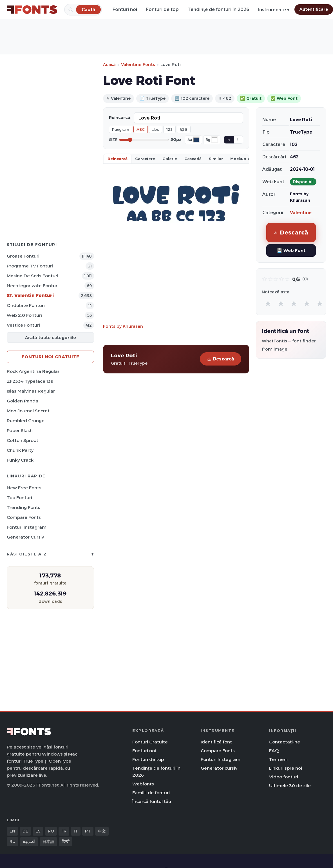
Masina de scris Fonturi (33, 276)
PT (88, 831)
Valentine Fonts (138, 64)
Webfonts (143, 784)
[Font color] (196, 140)
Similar (216, 159)
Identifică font (216, 742)
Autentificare (314, 9)
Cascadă (193, 159)
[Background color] (214, 140)
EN (12, 831)
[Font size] (144, 140)
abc (156, 129)
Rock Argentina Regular (33, 371)
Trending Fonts (24, 507)
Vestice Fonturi (23, 325)
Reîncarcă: (120, 118)
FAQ (274, 751)
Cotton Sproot (23, 440)
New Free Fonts (24, 488)
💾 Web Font (291, 250)
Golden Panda (23, 401)
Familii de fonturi (151, 793)
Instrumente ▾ (274, 10)
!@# (184, 129)
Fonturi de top (162, 9)
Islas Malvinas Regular (31, 391)
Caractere (145, 159)
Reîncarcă (118, 159)
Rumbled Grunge (26, 421)
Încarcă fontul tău (152, 801)
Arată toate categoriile (50, 337)
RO (51, 831)
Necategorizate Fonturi (33, 286)
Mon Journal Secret (28, 411)
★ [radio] (268, 303)
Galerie (170, 159)
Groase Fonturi (23, 256)
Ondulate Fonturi (26, 305)
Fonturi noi (125, 9)
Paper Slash (20, 430)
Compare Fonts (24, 517)
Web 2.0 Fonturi (24, 315)
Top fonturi (19, 498)
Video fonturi (284, 777)
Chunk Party (20, 450)
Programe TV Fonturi (30, 266)
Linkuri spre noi (286, 768)
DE (25, 831)
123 (169, 129)
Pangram (121, 129)
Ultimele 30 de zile (290, 786)
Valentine (301, 213)
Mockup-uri (242, 159)
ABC (141, 129)
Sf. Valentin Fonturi (30, 295)
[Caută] (88, 9)
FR (64, 831)
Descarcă (221, 359)
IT (76, 831)
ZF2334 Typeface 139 (30, 381)
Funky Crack (20, 460)
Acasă (109, 64)
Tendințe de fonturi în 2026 (218, 9)
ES (38, 831)
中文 (102, 831)
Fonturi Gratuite (150, 742)
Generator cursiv (25, 537)
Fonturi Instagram (27, 527)
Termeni (278, 759)
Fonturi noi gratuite (51, 357)
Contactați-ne (285, 742)
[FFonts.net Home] (32, 10)
